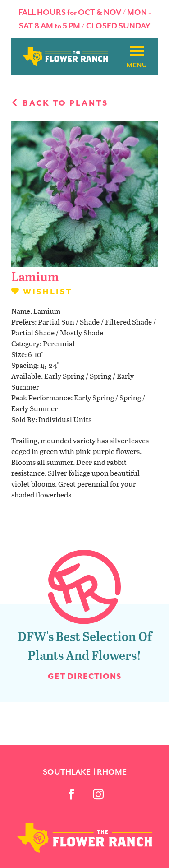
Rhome (112, 772)
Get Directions (84, 676)
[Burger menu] (137, 51)
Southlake (67, 772)
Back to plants (60, 103)
